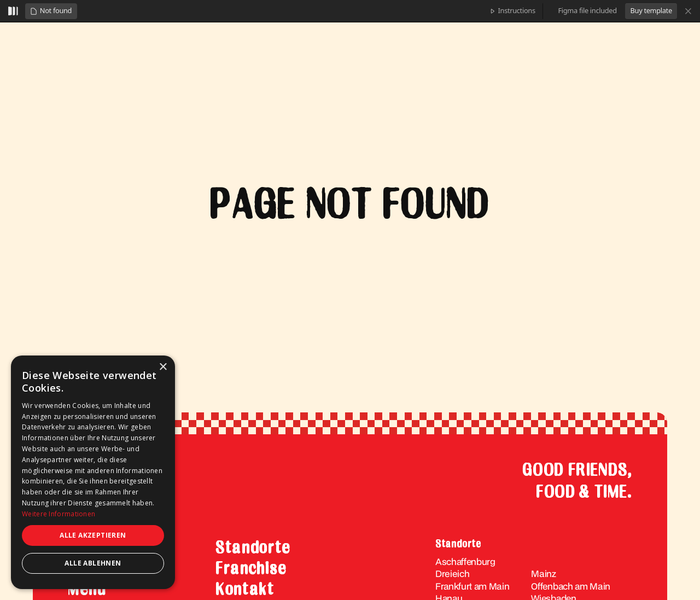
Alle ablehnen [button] (93, 563)
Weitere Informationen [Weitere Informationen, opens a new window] (59, 514)
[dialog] (93, 472)
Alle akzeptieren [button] (93, 535)
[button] (51, 11)
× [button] (163, 367)
